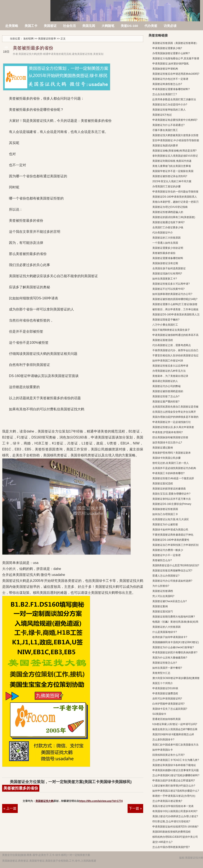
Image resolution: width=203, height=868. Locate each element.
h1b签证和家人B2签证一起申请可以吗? (175, 724)
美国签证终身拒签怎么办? (167, 84)
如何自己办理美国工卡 (165, 514)
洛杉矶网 (26, 8)
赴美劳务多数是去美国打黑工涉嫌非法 (174, 99)
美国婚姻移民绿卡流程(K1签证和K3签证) (176, 642)
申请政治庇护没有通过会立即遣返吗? (174, 781)
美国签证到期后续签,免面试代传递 (172, 161)
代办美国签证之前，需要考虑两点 (172, 345)
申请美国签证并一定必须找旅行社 (172, 422)
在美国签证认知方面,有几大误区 (171, 519)
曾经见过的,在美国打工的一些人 (171, 463)
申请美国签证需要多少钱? (167, 48)
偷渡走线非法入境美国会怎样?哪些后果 (175, 729)
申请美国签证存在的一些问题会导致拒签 (175, 192)
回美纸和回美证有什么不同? (168, 755)
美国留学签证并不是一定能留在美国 (173, 171)
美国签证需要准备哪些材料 (168, 258)
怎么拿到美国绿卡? (163, 740)
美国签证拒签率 (47, 39)
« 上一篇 (10, 808)
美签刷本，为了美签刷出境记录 (170, 376)
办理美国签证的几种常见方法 (169, 371)
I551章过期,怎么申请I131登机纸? (171, 821)
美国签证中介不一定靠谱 (166, 555)
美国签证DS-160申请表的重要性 (171, 540)
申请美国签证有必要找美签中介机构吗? (175, 120)
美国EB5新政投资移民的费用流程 (171, 832)
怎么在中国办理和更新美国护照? (171, 847)
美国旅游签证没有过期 (165, 263)
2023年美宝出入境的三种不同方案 (172, 181)
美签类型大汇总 (161, 673)
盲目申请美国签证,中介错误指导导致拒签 (176, 140)
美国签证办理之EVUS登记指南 (170, 207)
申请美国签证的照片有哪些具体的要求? (175, 652)
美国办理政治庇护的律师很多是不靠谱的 (175, 417)
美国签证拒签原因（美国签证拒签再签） (175, 43)
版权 (182, 858)
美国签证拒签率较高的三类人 (169, 110)
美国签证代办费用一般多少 (168, 550)
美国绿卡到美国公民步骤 (166, 458)
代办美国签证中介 (163, 233)
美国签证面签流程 (163, 340)
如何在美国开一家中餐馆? (167, 668)
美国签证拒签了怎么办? (166, 396)
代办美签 (151, 26)
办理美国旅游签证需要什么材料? (171, 53)
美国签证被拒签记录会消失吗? (170, 176)
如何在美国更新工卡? (165, 279)
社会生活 (69, 26)
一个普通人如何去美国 (165, 243)
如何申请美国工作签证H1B (168, 361)
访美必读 (170, 26)
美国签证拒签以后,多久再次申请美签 (173, 427)
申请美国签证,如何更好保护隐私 (171, 64)
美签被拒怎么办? (162, 560)
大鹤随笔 (108, 26)
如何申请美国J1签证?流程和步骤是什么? (176, 791)
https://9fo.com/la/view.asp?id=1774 (101, 801)
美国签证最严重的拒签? (166, 402)
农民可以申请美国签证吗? (167, 699)
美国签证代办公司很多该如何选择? (172, 581)
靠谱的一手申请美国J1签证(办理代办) (174, 796)
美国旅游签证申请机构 (165, 69)
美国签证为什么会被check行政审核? (173, 647)
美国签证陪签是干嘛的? (166, 320)
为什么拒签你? (161, 586)
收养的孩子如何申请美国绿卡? (170, 637)
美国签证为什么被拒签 (165, 524)
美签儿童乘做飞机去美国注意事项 (172, 166)
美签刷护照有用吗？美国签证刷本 (172, 453)
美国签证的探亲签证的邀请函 (169, 489)
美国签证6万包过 (162, 115)
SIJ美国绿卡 (159, 714)
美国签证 (50, 26)
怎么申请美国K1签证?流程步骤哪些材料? (176, 775)
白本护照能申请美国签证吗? (168, 704)
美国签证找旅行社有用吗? (167, 274)
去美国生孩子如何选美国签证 (169, 268)
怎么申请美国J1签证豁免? (167, 801)
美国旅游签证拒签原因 (165, 509)
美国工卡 (31, 26)
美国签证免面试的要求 (165, 146)
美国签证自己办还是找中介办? (170, 105)
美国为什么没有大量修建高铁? (170, 658)
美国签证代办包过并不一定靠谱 (170, 79)
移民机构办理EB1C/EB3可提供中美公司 (175, 837)
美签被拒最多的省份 (33, 48)
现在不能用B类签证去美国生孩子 (171, 330)
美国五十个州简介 (163, 683)
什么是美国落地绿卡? (165, 632)
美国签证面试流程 (163, 484)
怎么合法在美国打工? (165, 94)
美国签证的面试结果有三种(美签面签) (174, 217)
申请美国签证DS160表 (165, 688)
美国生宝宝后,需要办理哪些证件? (171, 494)
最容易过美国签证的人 (165, 381)
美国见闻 (89, 26)
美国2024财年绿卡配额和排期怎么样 (173, 734)
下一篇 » (135, 808)
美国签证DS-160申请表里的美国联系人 (175, 197)
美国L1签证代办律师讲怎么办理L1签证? (175, 816)
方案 (88, 855)
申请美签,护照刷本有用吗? (168, 432)
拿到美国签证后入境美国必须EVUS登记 (175, 156)
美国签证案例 (160, 606)
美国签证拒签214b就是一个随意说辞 (173, 478)
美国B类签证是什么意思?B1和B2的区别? (176, 565)
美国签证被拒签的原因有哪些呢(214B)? (175, 299)
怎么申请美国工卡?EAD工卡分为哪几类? (176, 760)
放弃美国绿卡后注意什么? (167, 443)
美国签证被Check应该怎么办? (170, 601)
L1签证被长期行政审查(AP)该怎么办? (174, 786)
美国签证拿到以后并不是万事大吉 (172, 499)
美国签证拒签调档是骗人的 (168, 212)
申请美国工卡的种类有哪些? (168, 473)
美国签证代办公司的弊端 (166, 386)
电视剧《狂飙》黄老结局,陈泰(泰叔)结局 (175, 622)
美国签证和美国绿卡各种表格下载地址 (174, 765)
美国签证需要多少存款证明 (168, 248)
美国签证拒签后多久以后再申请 (170, 366)
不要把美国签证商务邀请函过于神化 (173, 535)
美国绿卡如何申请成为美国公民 (170, 530)
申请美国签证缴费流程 (165, 693)
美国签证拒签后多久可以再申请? (171, 284)
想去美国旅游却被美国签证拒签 (170, 437)
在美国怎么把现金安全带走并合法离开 (174, 412)
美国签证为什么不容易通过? (168, 125)
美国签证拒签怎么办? (165, 663)
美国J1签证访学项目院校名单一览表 (173, 806)
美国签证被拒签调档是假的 (168, 391)
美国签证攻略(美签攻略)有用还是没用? (174, 151)
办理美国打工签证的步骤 (166, 186)
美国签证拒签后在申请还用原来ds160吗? (176, 74)
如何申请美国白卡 (163, 750)
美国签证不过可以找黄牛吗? (168, 289)
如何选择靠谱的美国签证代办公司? (172, 294)
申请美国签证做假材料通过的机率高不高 (175, 335)
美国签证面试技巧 (163, 612)
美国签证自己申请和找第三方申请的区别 (175, 545)
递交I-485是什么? (162, 842)
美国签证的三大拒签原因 (166, 238)
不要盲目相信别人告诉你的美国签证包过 (175, 355)
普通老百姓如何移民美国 (166, 719)
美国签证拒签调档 (163, 591)
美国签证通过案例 (163, 448)
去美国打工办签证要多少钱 (168, 227)
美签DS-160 (129, 26)
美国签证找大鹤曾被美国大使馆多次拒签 (175, 135)
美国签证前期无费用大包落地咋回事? (174, 617)
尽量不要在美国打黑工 (165, 130)
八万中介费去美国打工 (165, 325)
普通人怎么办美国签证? (166, 576)
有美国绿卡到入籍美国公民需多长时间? (175, 811)
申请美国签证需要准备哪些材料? (171, 89)
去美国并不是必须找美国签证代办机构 (174, 468)
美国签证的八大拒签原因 (166, 627)
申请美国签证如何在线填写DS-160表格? (175, 827)
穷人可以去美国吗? (163, 596)
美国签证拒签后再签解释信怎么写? (172, 571)
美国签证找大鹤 (44, 801)
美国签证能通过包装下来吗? (168, 222)
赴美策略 (12, 26)
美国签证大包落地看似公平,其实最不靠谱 (176, 58)
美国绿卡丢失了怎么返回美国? (170, 709)
